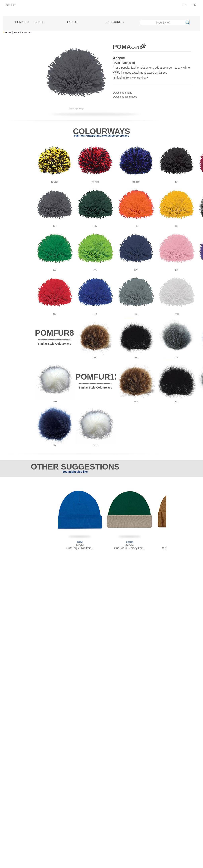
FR (194, 5)
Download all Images (125, 97)
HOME (8, 33)
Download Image (123, 93)
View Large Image (76, 109)
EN (185, 5)
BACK (16, 33)
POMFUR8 (54, 333)
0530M (80, 542)
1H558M (129, 542)
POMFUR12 (97, 377)
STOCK (11, 5)
